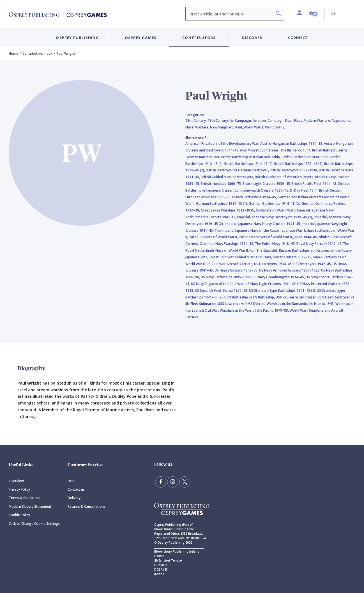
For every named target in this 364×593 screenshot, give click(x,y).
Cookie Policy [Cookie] (19, 515)
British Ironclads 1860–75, (222, 184)
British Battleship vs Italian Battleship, (251, 157)
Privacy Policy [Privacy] (19, 489)
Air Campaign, (241, 120)
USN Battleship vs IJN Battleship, (250, 297)
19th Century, (219, 120)
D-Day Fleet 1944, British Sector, (316, 190)
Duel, (290, 120)
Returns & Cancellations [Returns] (87, 506)
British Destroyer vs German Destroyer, (238, 170)
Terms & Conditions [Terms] (25, 498)
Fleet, (299, 120)
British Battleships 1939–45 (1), (299, 164)
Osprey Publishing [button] (77, 38)
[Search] (278, 14)
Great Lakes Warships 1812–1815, (228, 210)
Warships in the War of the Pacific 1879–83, (255, 310)
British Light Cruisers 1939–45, (267, 184)
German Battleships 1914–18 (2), (275, 204)
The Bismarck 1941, (296, 150)
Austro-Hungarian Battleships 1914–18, (292, 143)
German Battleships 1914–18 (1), (222, 204)
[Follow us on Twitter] (185, 482)
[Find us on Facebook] (161, 482)
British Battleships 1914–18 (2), (249, 164)
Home (13, 53)
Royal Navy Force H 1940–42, (320, 244)
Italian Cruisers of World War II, (214, 237)
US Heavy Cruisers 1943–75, (237, 270)
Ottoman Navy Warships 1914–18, (227, 244)
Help (71, 481)
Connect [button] (298, 38)
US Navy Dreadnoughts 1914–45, (279, 277)
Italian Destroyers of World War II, (266, 237)
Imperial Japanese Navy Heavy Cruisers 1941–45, (263, 224)
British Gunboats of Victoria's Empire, (285, 177)
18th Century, (196, 120)
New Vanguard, (223, 127)
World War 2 (275, 127)
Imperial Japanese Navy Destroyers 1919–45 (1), (275, 217)
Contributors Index (37, 53)
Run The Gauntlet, (264, 250)
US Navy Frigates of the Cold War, (218, 284)
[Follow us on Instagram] (173, 482)
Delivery (74, 498)
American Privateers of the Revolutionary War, (223, 143)
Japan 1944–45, (306, 237)
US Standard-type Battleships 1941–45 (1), (283, 290)
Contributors (199, 38)
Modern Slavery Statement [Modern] (30, 506)
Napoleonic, (341, 120)
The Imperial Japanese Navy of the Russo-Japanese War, (259, 230)
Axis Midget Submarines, (260, 150)
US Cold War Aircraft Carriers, (230, 264)
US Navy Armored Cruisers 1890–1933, (290, 270)
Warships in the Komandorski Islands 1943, (301, 304)
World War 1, (254, 127)
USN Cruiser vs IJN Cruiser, (297, 297)
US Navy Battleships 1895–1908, (227, 277)
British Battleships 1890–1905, (306, 157)
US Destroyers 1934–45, (274, 264)
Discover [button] (252, 38)
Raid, (239, 127)
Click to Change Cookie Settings (34, 524)
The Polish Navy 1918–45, (276, 244)
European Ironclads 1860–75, (209, 197)
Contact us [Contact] (76, 489)
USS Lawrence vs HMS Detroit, (242, 304)
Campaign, (276, 120)
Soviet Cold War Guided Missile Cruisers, (241, 257)
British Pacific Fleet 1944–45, (315, 184)
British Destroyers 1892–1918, (294, 170)
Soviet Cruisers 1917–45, (293, 257)
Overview (16, 481)
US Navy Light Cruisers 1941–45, (271, 284)
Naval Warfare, (198, 127)
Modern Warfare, (318, 120)
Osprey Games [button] (141, 38)
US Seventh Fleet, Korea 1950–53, (222, 290)
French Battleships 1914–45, (255, 197)
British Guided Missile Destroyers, (228, 177)
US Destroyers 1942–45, (313, 264)
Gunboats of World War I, (276, 210)
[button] (313, 13)
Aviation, (260, 120)
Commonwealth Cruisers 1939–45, (262, 190)
